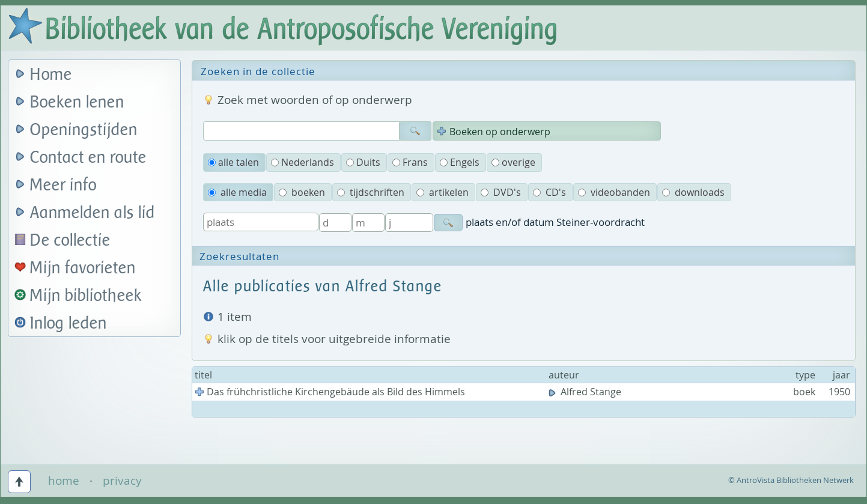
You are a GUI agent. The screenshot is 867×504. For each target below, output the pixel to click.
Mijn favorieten (83, 268)
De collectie (70, 241)
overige (513, 162)
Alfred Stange (586, 392)
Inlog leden (68, 323)
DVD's (501, 192)
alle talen (233, 162)
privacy (122, 481)
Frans (410, 162)
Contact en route (88, 158)
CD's (549, 192)
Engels (460, 162)
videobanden (614, 192)
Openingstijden (84, 130)
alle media (237, 192)
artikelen (443, 192)
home (64, 481)
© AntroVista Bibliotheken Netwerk (791, 480)
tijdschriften (371, 192)
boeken (302, 192)
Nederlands (303, 162)
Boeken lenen (77, 102)
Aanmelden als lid (93, 213)
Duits (363, 162)
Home (51, 75)
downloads (693, 192)
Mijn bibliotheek (86, 296)
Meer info (63, 185)
